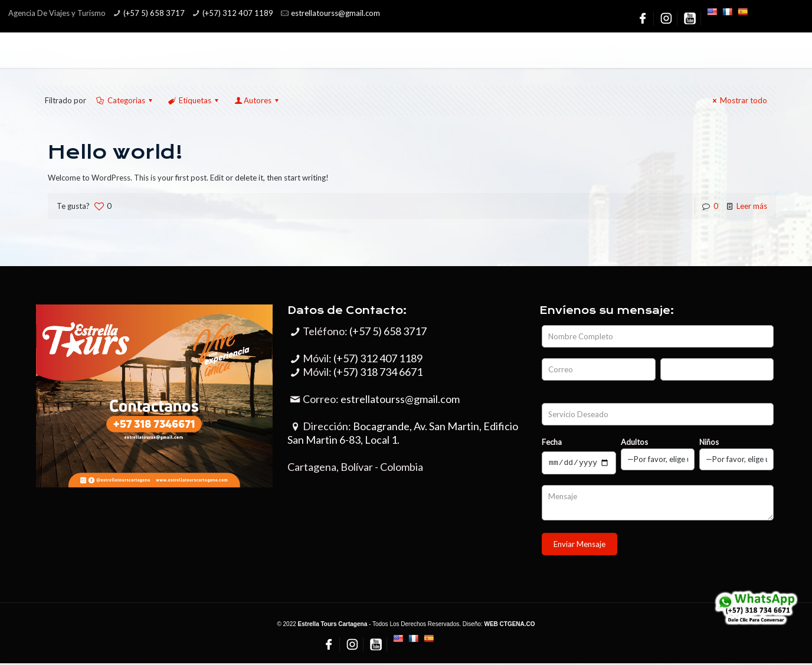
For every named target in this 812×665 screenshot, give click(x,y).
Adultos (658, 454)
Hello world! (115, 152)
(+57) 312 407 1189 (238, 13)
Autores (258, 100)
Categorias (125, 100)
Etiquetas (194, 100)
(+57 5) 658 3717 (154, 13)
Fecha (552, 442)
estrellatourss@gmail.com (400, 399)
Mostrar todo (738, 100)
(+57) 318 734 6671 (378, 372)
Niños (736, 454)
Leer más (752, 206)
